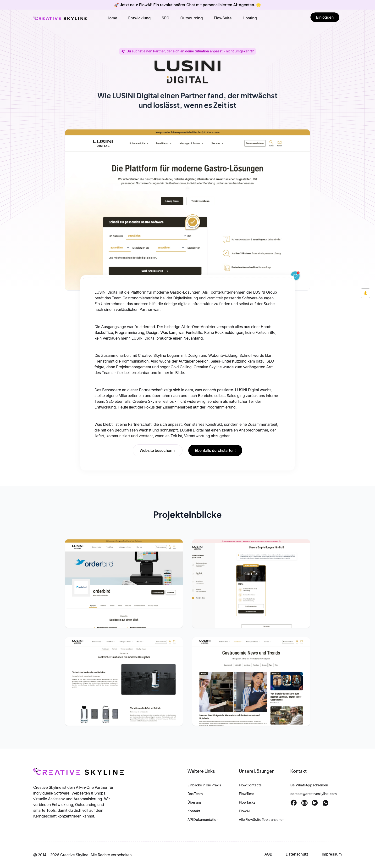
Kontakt (194, 811)
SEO (165, 18)
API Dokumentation (203, 819)
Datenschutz (297, 854)
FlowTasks (247, 802)
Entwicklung (139, 18)
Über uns (195, 802)
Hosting (250, 18)
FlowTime (247, 794)
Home (112, 18)
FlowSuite (223, 18)
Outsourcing (192, 18)
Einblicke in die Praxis (204, 785)
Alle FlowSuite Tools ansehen (262, 819)
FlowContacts (250, 785)
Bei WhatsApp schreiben (309, 785)
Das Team (195, 794)
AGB (268, 854)
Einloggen (325, 17)
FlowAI (244, 811)
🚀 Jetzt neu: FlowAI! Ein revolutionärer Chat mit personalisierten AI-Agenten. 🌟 (188, 5)
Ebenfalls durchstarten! (215, 450)
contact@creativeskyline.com (314, 794)
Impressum (332, 854)
